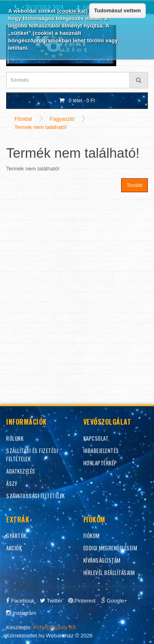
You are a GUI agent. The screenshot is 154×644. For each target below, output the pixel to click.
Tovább (134, 185)
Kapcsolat (96, 438)
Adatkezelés (21, 471)
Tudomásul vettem (117, 10)
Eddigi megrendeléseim (110, 548)
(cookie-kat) (73, 11)
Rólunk (15, 438)
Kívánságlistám (102, 560)
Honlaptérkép (100, 463)
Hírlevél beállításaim (109, 573)
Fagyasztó (62, 119)
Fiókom (92, 536)
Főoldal (23, 119)
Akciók (14, 548)
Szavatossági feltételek (36, 496)
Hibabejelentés (101, 451)
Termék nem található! (41, 127)
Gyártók (16, 536)
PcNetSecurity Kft (55, 627)
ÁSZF (12, 483)
